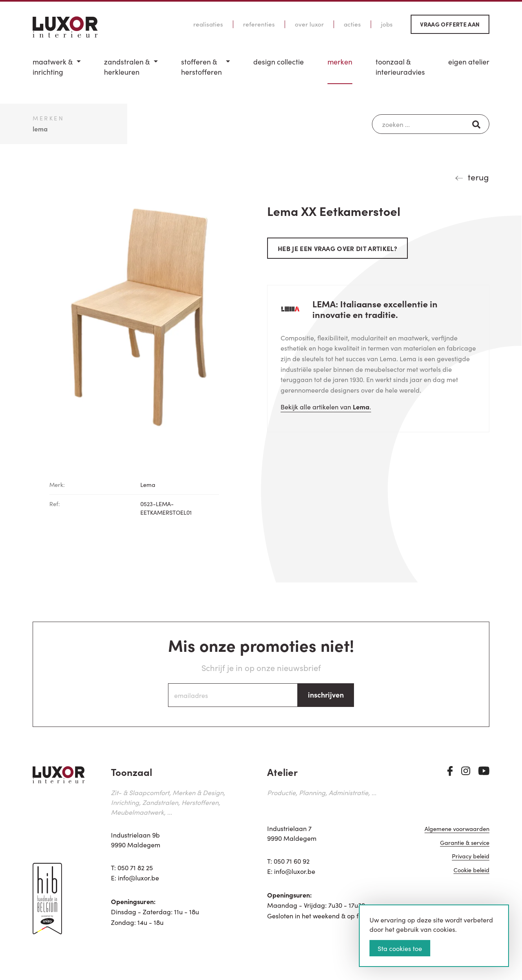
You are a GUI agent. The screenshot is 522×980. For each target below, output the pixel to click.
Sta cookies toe (400, 948)
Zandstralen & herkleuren (127, 67)
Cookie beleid (471, 870)
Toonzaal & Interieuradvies (400, 67)
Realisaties (208, 24)
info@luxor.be (138, 878)
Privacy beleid (471, 857)
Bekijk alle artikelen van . (326, 407)
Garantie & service (465, 843)
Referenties (259, 24)
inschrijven (326, 694)
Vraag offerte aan (450, 24)
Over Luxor (309, 24)
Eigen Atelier (469, 62)
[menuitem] (57, 70)
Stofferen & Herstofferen (201, 67)
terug (478, 177)
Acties (352, 24)
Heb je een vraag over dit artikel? (337, 248)
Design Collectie (279, 62)
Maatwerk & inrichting (53, 67)
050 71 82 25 (135, 867)
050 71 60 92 (292, 861)
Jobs (387, 24)
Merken (340, 62)
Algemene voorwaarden (457, 829)
